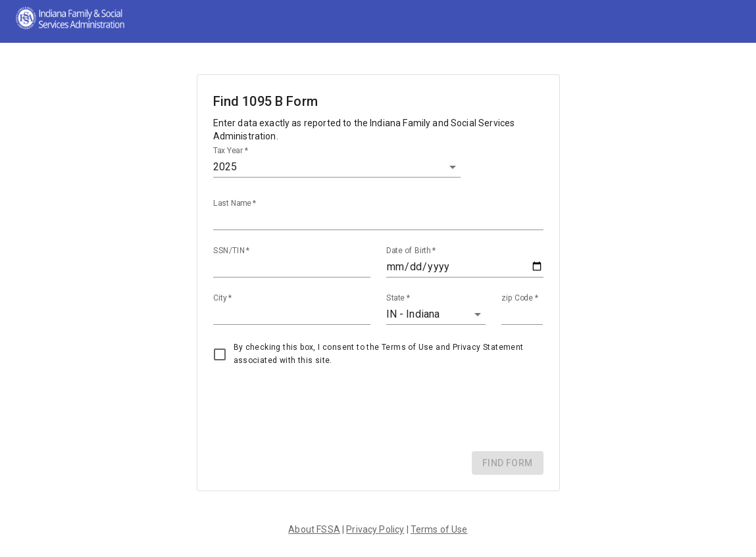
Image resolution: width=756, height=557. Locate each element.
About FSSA (314, 529)
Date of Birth (411, 251)
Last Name (235, 203)
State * (398, 298)
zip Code (520, 298)
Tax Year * (231, 151)
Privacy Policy (375, 529)
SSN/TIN (232, 251)
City (222, 298)
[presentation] (313, 410)
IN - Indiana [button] (413, 314)
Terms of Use (439, 529)
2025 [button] (225, 167)
